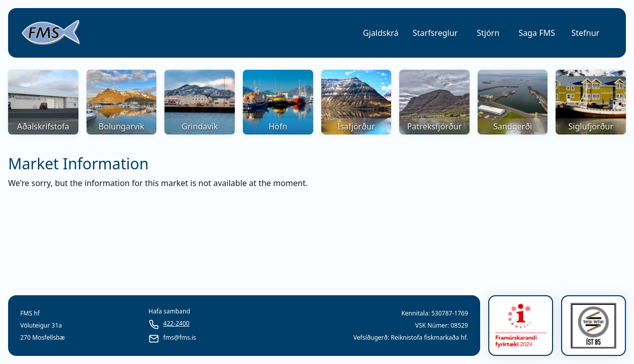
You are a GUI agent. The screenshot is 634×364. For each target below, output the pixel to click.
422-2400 (177, 324)
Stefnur (585, 33)
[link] (51, 33)
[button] (381, 33)
